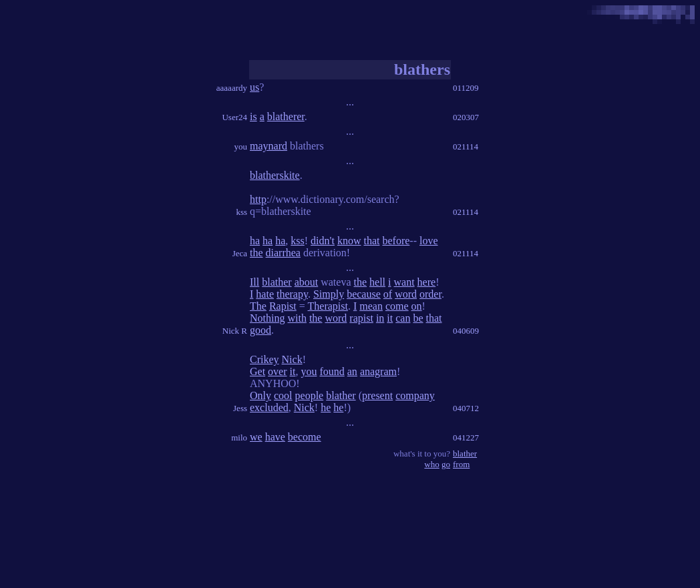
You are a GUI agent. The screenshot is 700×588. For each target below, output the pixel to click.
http (258, 199)
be (418, 318)
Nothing (267, 318)
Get (257, 371)
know (349, 241)
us (254, 87)
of (388, 294)
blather (277, 282)
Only (260, 395)
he (326, 407)
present (377, 395)
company (415, 395)
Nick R (235, 331)
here (427, 282)
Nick (292, 359)
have (275, 437)
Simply (329, 294)
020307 (466, 117)
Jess (240, 408)
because (364, 294)
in (380, 318)
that (371, 241)
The (258, 306)
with (297, 318)
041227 (466, 437)
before (396, 241)
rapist (361, 318)
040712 (466, 408)
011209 (466, 88)
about (307, 282)
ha (255, 241)
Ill (254, 282)
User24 (234, 117)
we (256, 437)
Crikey (265, 359)
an (352, 371)
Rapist (283, 306)
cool (283, 395)
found (332, 371)
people (310, 395)
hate (265, 294)
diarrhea (283, 253)
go (446, 464)
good (260, 330)
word (406, 294)
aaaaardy (232, 88)
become (305, 437)
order (430, 294)
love (429, 241)
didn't (323, 241)
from (461, 464)
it (390, 318)
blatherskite (275, 175)
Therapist (328, 306)
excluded (269, 407)
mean (371, 306)
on (417, 306)
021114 (466, 146)
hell (377, 282)
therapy (292, 294)
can (403, 318)
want (404, 282)
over (277, 371)
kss (241, 212)
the (256, 253)
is (253, 116)
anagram (378, 371)
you (241, 146)
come (397, 306)
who (431, 464)
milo (239, 437)
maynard (269, 146)
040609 (466, 331)
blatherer (286, 116)
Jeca (240, 253)
